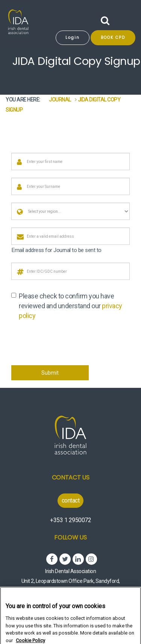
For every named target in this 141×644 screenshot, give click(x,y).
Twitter (65, 559)
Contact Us (71, 477)
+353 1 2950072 (70, 520)
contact (71, 500)
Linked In (78, 559)
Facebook (52, 559)
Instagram (91, 559)
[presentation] (68, 343)
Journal (60, 100)
